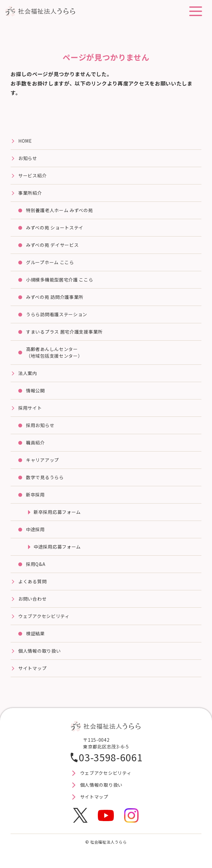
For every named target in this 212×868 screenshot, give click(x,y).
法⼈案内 (28, 373)
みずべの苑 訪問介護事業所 (55, 297)
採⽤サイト (30, 408)
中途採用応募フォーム (57, 547)
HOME (25, 141)
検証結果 (35, 633)
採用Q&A (36, 564)
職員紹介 (35, 443)
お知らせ (28, 158)
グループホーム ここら (50, 262)
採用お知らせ (40, 425)
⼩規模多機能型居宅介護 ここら (60, 280)
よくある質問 (32, 581)
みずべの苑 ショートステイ (55, 228)
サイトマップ (32, 668)
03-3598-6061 (111, 757)
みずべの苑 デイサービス (52, 245)
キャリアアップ (42, 460)
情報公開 (35, 390)
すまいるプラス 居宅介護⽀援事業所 (64, 332)
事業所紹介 (30, 193)
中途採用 (35, 529)
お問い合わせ (32, 599)
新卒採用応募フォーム (57, 512)
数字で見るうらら (45, 477)
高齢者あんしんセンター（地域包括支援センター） (54, 352)
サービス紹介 (32, 175)
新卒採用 (35, 495)
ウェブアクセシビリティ (44, 616)
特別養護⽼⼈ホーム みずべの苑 (59, 210)
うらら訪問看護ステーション (57, 314)
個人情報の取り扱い (39, 651)
